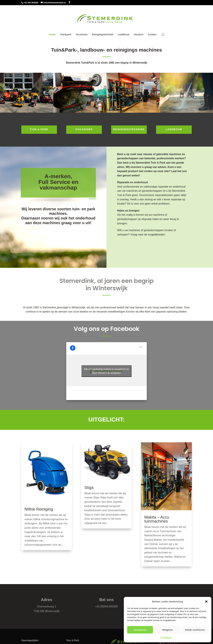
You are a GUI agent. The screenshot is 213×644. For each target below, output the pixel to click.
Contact (152, 35)
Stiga (89, 487)
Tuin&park (66, 35)
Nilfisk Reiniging (39, 509)
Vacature (139, 35)
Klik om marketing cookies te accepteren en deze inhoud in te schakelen (107, 371)
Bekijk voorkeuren (195, 630)
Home (52, 35)
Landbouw (123, 35)
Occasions (82, 35)
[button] (206, 602)
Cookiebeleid (166, 638)
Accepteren (140, 630)
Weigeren (168, 630)
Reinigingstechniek (103, 35)
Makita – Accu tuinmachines (157, 519)
